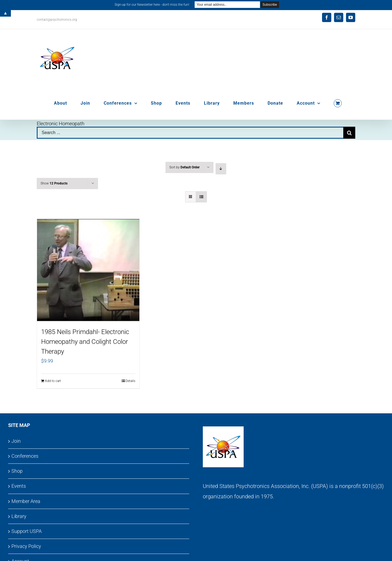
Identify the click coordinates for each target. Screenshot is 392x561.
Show (54, 183)
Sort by (184, 167)
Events (19, 486)
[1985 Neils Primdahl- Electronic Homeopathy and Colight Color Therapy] (88, 270)
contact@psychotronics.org (57, 20)
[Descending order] (221, 169)
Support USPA (27, 531)
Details (130, 381)
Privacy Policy (26, 546)
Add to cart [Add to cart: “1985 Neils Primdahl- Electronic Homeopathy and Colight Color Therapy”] (53, 381)
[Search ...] (190, 133)
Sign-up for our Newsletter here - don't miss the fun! (152, 5)
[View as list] (201, 197)
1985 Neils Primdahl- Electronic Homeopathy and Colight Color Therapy (85, 342)
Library (19, 516)
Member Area (26, 501)
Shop (17, 471)
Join (16, 441)
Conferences (25, 456)
